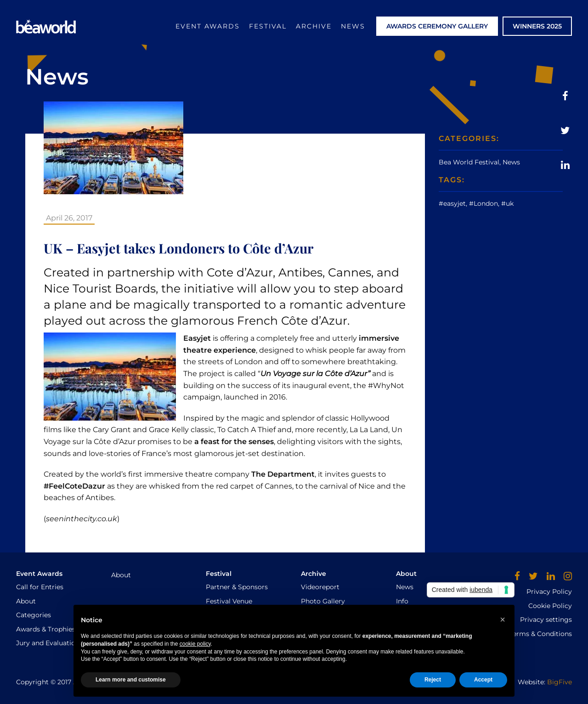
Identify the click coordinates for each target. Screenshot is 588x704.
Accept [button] (483, 680)
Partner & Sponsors (237, 587)
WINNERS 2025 (537, 26)
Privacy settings (546, 620)
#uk (507, 203)
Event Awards (208, 26)
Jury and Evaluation (48, 643)
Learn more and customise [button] (131, 680)
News (353, 26)
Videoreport (320, 587)
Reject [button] (433, 680)
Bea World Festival (469, 162)
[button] (503, 620)
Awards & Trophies (46, 629)
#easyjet (452, 203)
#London (483, 203)
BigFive (560, 682)
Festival (268, 26)
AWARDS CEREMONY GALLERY (437, 26)
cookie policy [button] (195, 644)
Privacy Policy (549, 591)
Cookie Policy (550, 606)
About (26, 601)
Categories (34, 615)
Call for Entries (40, 587)
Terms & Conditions (541, 634)
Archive (314, 26)
